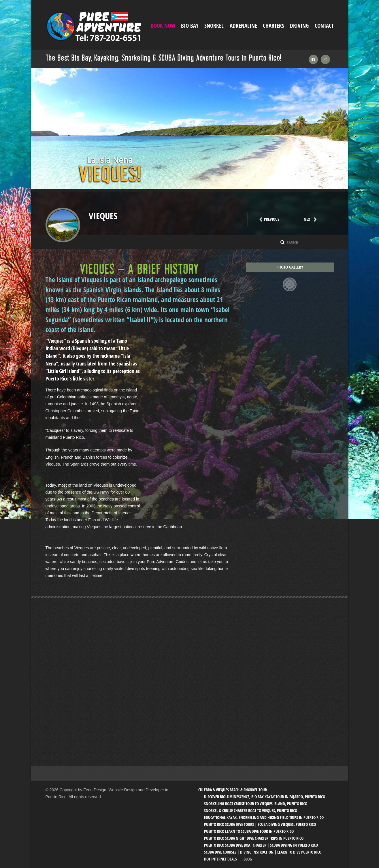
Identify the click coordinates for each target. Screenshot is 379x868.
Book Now (163, 26)
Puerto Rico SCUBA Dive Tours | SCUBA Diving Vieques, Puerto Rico (260, 824)
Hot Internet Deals (220, 859)
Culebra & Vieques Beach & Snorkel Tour (233, 789)
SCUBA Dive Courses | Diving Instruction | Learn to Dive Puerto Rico (263, 852)
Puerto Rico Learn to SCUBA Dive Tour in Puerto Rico (249, 831)
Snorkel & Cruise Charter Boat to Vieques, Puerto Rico (251, 810)
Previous (273, 219)
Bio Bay (190, 26)
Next (318, 219)
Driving (299, 26)
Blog (248, 859)
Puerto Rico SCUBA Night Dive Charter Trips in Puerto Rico (254, 838)
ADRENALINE (243, 26)
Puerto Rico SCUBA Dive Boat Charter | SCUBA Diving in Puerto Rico (261, 845)
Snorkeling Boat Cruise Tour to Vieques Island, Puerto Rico (256, 803)
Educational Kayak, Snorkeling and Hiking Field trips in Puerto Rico (264, 817)
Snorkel (214, 26)
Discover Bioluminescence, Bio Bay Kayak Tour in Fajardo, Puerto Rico (265, 796)
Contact (324, 26)
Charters (274, 26)
